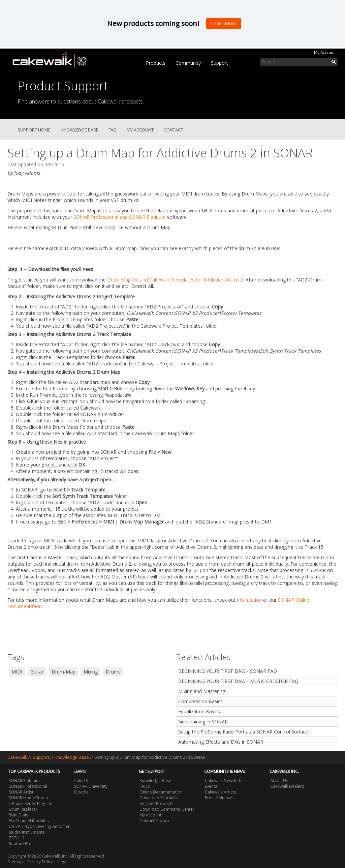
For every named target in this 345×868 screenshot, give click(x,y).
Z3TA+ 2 (17, 838)
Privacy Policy (40, 862)
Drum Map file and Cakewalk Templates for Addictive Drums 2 (175, 280)
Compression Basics (200, 701)
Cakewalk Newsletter (225, 781)
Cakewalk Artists (220, 792)
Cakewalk (17, 757)
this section (249, 600)
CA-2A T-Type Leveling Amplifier (39, 826)
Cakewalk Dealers (287, 786)
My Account (325, 53)
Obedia (81, 792)
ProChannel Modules (29, 821)
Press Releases (219, 798)
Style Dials (18, 815)
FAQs (145, 786)
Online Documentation (161, 792)
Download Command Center (167, 809)
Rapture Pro (20, 844)
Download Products (159, 798)
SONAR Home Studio (28, 798)
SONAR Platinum (24, 781)
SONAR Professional (28, 786)
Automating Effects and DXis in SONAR (221, 742)
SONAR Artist (21, 792)
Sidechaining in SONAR (203, 722)
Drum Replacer (23, 809)
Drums (113, 672)
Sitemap (15, 862)
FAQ (113, 130)
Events (211, 786)
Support (219, 63)
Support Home (34, 130)
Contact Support (155, 821)
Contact (173, 130)
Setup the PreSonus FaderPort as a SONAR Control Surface (243, 732)
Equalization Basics (199, 711)
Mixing (91, 672)
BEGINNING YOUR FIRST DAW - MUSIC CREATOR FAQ (238, 681)
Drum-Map (64, 672)
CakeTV (81, 781)
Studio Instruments (27, 832)
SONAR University (91, 786)
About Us (279, 781)
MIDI (17, 672)
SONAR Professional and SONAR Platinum (120, 217)
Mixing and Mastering (202, 691)
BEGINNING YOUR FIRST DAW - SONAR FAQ (228, 671)
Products (156, 63)
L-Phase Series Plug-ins (30, 803)
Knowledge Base (80, 130)
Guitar (37, 672)
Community (188, 63)
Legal (62, 862)
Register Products (156, 803)
